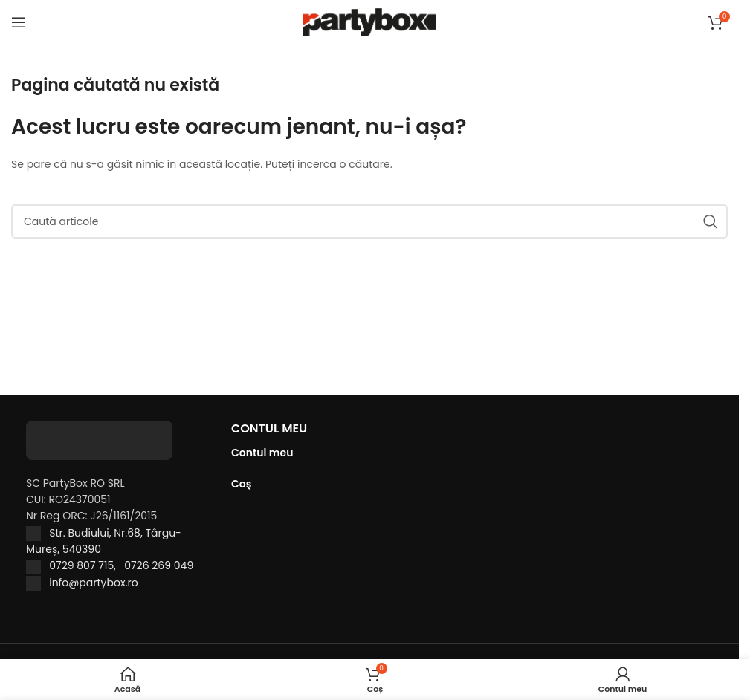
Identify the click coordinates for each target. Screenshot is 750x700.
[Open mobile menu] (19, 22)
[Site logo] (370, 22)
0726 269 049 (159, 565)
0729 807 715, (87, 565)
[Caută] (369, 221)
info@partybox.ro (94, 583)
